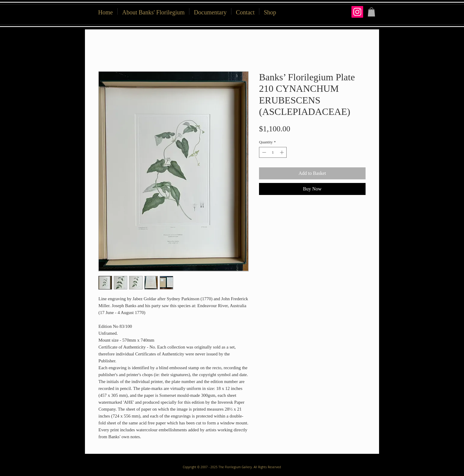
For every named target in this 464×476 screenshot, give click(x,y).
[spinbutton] (273, 152)
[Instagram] (357, 12)
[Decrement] (264, 152)
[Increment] (282, 152)
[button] (270, 11)
